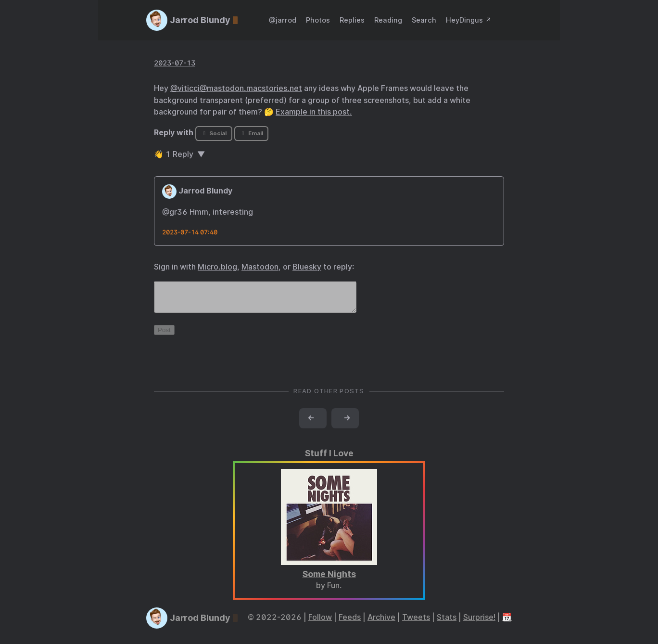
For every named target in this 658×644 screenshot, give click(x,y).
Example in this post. (314, 112)
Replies (352, 20)
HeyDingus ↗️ (469, 20)
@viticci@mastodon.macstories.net (236, 88)
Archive (381, 623)
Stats (447, 623)
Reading (388, 20)
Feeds (350, 623)
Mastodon (260, 267)
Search (424, 20)
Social (214, 133)
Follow (320, 623)
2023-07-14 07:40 (190, 232)
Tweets (416, 623)
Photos (318, 20)
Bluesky (307, 267)
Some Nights (329, 580)
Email (251, 133)
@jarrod (283, 20)
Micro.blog (217, 267)
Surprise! (479, 623)
